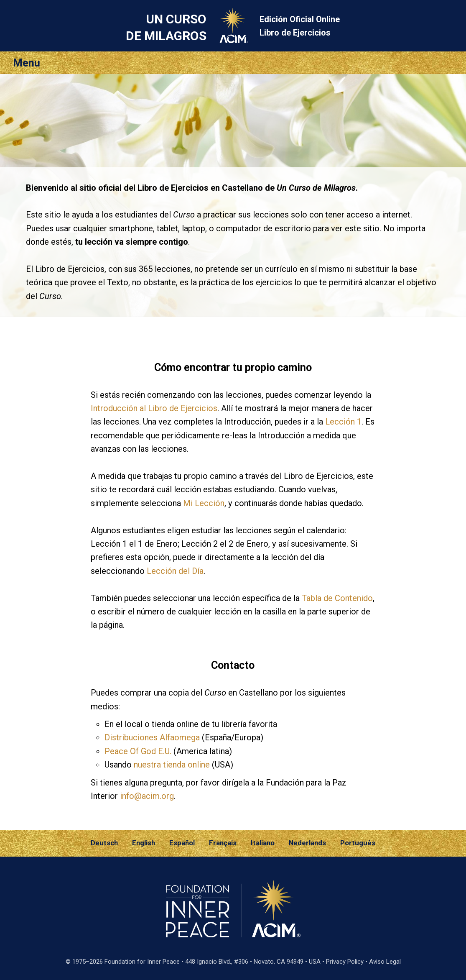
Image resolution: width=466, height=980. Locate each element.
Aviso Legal (385, 962)
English (144, 843)
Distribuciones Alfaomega (152, 737)
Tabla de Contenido (337, 598)
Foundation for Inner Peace (142, 962)
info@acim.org (147, 796)
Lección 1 (343, 422)
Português (358, 843)
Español (182, 843)
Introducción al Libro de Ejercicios (154, 408)
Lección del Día (175, 571)
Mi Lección (204, 503)
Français (223, 843)
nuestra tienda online (172, 765)
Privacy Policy (345, 962)
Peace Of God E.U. (138, 751)
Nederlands (307, 843)
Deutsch (104, 843)
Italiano (263, 843)
